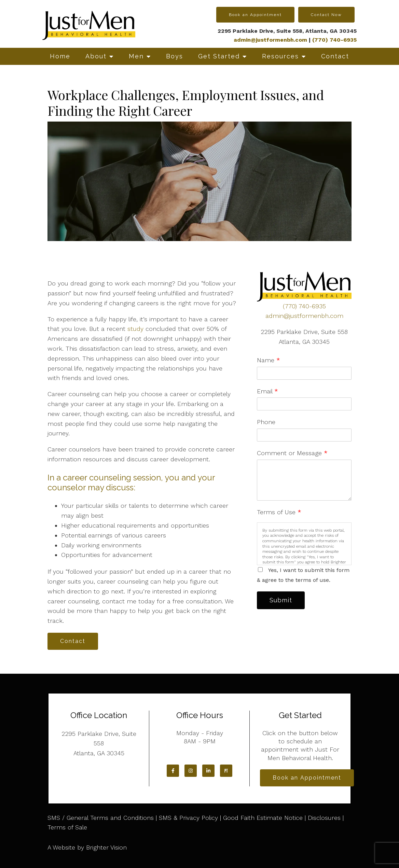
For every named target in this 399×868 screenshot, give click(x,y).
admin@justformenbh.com (270, 40)
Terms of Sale (67, 827)
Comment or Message (292, 453)
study (135, 329)
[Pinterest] (226, 771)
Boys (175, 56)
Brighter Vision (106, 847)
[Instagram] (191, 771)
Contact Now (326, 15)
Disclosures (324, 818)
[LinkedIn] (208, 771)
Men (136, 56)
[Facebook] (173, 771)
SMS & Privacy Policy (188, 818)
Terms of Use (279, 512)
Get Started (219, 56)
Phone (266, 422)
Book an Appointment (255, 15)
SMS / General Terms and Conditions (101, 818)
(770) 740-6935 (304, 306)
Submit (281, 600)
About (96, 56)
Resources (280, 56)
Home (60, 56)
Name (269, 360)
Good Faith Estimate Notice (263, 818)
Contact (335, 56)
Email (267, 391)
